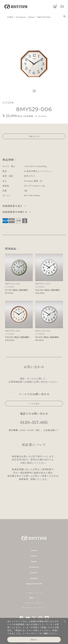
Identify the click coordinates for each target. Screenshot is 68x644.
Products (34, 567)
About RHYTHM (34, 584)
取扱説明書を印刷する (15, 212)
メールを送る (34, 404)
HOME (10, 17)
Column (34, 573)
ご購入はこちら (34, 136)
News (34, 562)
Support (34, 578)
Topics (34, 556)
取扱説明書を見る (13, 206)
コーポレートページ (34, 593)
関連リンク (34, 598)
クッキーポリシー (31, 633)
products (21, 17)
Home (34, 550)
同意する (34, 640)
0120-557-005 (34, 422)
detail (32, 17)
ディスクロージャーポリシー (34, 608)
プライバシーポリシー (34, 603)
